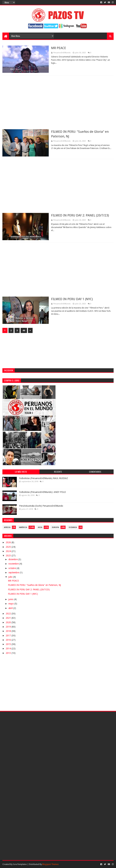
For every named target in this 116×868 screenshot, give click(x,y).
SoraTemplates (20, 864)
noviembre (14, 564)
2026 (9, 542)
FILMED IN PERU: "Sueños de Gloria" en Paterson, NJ (34, 585)
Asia (40, 527)
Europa (55, 527)
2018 (9, 631)
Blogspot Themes (50, 864)
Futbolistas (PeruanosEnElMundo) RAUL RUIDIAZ (44, 478)
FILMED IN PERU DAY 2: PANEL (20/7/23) (80, 215)
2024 (9, 551)
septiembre (14, 573)
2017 (9, 636)
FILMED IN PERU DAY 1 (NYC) (72, 299)
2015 (9, 644)
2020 (9, 622)
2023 (9, 556)
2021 (9, 618)
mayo (11, 604)
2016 (9, 640)
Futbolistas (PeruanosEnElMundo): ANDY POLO (43, 492)
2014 (9, 649)
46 (24, 330)
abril (11, 608)
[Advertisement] (58, 102)
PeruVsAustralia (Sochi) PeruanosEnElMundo (41, 506)
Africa (7, 527)
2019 (9, 627)
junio (11, 599)
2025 (9, 547)
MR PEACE (59, 48)
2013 (9, 653)
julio (11, 577)
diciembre (13, 559)
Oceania (73, 527)
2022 (9, 614)
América (23, 527)
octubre (13, 568)
